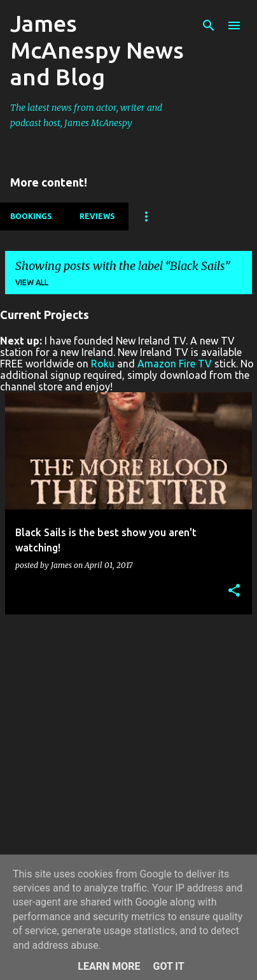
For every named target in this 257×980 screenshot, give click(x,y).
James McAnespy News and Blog (97, 50)
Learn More (109, 966)
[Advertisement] (128, 753)
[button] (234, 591)
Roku (103, 364)
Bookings (31, 216)
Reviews (97, 216)
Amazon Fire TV (175, 364)
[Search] (209, 25)
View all (32, 282)
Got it (168, 966)
